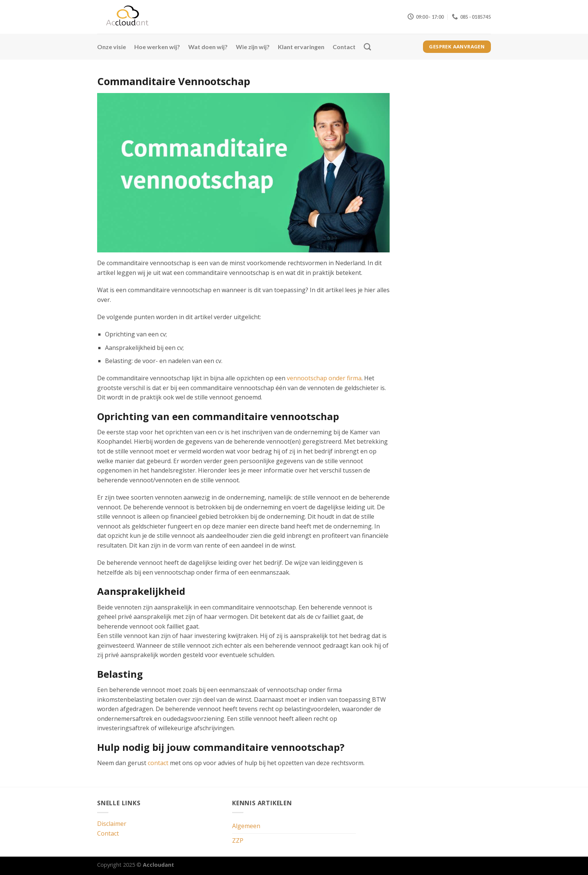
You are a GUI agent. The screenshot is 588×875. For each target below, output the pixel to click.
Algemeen (246, 826)
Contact (344, 47)
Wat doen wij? (208, 47)
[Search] (367, 47)
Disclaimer (112, 824)
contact (158, 763)
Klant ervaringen (301, 47)
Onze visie (112, 47)
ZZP (238, 840)
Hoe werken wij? (157, 47)
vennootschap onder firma (324, 378)
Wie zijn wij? (253, 47)
